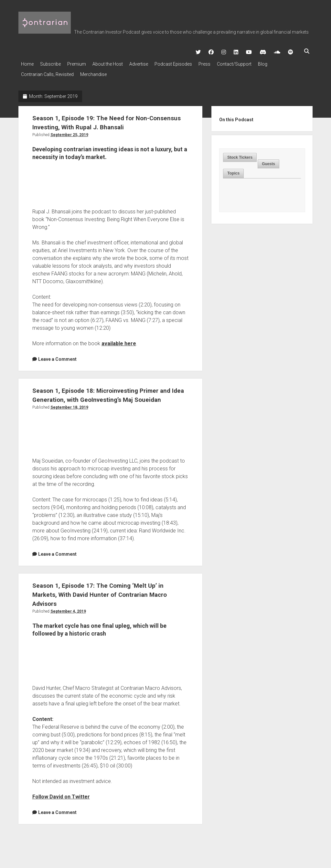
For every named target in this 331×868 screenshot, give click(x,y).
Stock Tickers (240, 152)
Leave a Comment (57, 353)
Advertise (152, 62)
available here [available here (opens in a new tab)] (119, 338)
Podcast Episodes (189, 62)
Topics (233, 167)
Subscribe (54, 62)
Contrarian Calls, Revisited (47, 70)
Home (27, 62)
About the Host (117, 62)
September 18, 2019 (69, 411)
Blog (288, 62)
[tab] (240, 152)
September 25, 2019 (69, 129)
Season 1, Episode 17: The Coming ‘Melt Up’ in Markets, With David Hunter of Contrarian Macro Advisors (107, 598)
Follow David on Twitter (61, 800)
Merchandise (97, 70)
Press (224, 62)
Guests (268, 158)
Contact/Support (257, 62)
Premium (83, 62)
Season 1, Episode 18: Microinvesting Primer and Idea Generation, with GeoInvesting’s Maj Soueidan (108, 394)
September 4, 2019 (68, 615)
